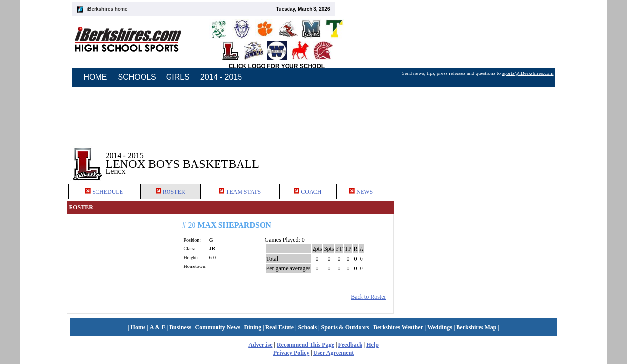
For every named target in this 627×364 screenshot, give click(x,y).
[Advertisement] (477, 156)
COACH (311, 192)
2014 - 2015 (221, 77)
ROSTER (174, 192)
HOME (96, 77)
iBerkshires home (107, 9)
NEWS (364, 192)
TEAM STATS (243, 192)
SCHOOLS (137, 77)
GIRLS (178, 77)
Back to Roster (368, 297)
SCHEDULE (108, 192)
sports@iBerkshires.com (528, 73)
